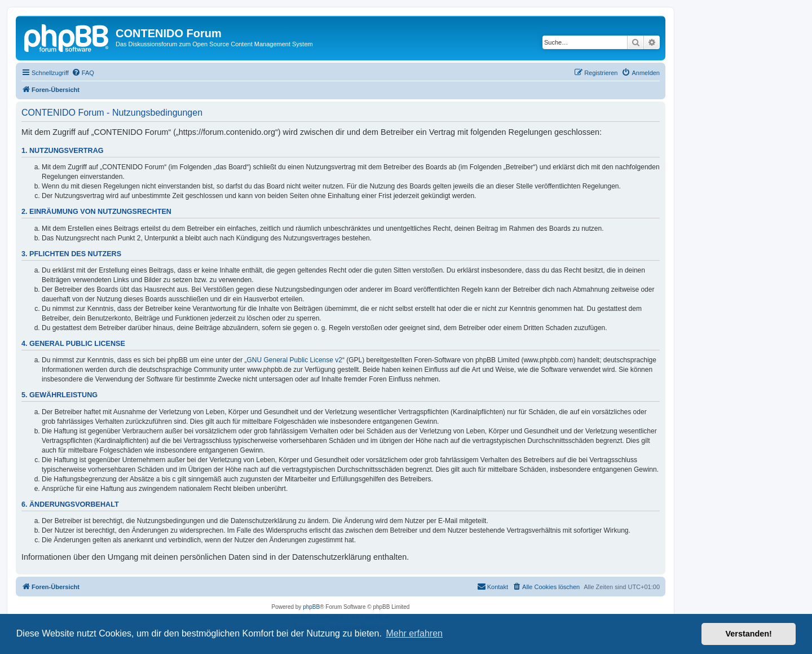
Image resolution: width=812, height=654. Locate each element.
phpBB (311, 607)
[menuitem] (83, 73)
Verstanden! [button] (749, 634)
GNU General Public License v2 (295, 360)
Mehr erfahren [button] (414, 633)
